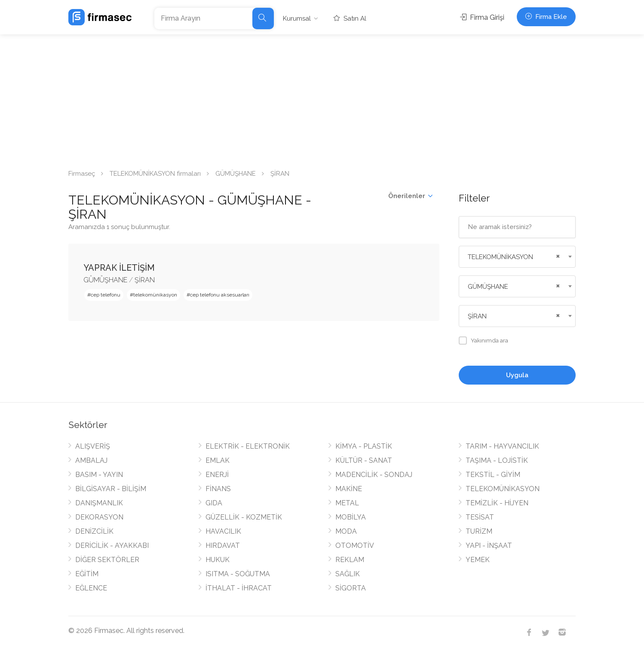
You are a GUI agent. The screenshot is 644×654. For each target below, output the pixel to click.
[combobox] (517, 257)
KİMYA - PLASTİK (364, 446)
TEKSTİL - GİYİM (493, 475)
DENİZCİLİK (94, 531)
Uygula (517, 375)
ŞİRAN (145, 280)
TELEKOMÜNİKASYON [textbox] (500, 257)
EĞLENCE (91, 588)
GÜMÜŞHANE (236, 174)
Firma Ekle (546, 17)
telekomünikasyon (155, 295)
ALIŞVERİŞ (93, 446)
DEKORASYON (99, 517)
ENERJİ (217, 475)
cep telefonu (106, 295)
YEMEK (478, 560)
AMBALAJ (91, 460)
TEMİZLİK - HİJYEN (497, 503)
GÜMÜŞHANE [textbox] (488, 287)
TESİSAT (480, 517)
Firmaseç (82, 174)
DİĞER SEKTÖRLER (107, 560)
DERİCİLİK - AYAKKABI (112, 546)
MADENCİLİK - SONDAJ (374, 475)
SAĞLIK (348, 574)
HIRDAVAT (223, 546)
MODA (346, 531)
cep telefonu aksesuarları (220, 295)
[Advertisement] (322, 99)
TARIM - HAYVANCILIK (502, 446)
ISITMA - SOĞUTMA (238, 574)
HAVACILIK (223, 531)
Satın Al (350, 18)
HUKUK (218, 560)
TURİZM (479, 531)
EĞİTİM (87, 574)
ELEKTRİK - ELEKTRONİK (248, 446)
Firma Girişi (482, 17)
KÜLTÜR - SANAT (364, 460)
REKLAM (350, 560)
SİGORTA (351, 588)
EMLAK (218, 460)
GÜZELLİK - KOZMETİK (244, 517)
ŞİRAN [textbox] (477, 316)
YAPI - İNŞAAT (489, 546)
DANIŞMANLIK (99, 503)
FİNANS (218, 489)
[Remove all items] (557, 255)
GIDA (214, 503)
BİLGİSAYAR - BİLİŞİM (111, 489)
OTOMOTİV (355, 546)
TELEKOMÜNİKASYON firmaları (155, 174)
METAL (347, 503)
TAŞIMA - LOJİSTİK (497, 460)
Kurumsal (297, 18)
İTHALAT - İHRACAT (239, 588)
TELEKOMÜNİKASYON (503, 489)
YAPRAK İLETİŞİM (119, 268)
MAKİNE (349, 489)
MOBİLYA (351, 517)
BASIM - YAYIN (99, 475)
